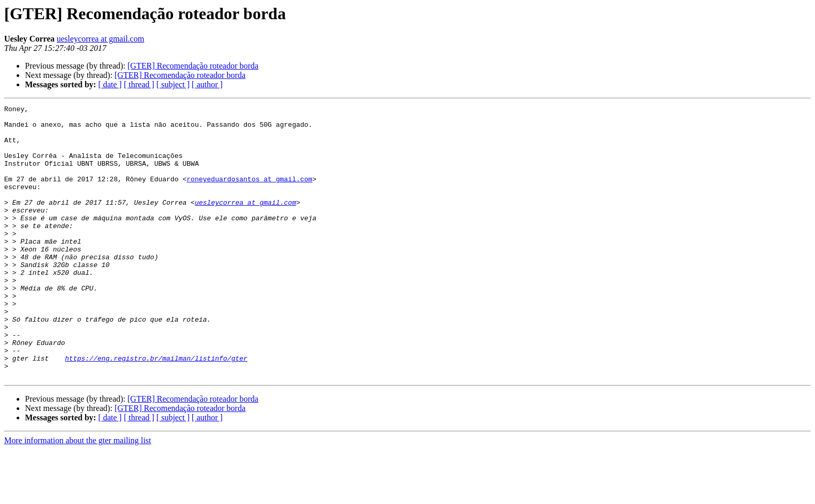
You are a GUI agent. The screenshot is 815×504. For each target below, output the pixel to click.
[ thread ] (139, 84)
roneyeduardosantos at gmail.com (249, 194)
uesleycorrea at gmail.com (100, 39)
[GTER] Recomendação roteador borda (193, 66)
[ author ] (207, 84)
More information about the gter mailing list (78, 495)
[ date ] (110, 84)
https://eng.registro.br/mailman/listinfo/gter (156, 409)
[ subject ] (173, 84)
